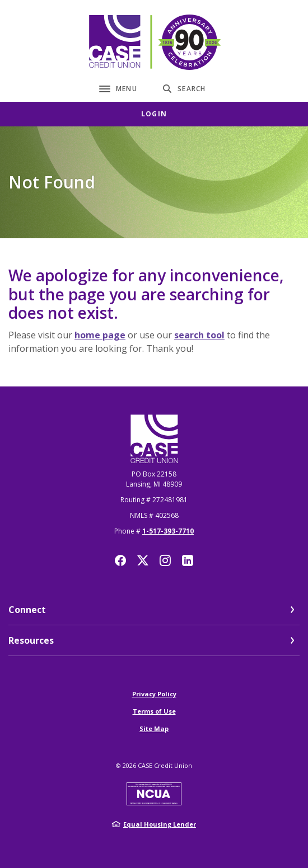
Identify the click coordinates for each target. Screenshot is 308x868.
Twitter (143, 560)
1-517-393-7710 (168, 531)
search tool (199, 335)
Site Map (154, 728)
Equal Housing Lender (160, 824)
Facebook (120, 560)
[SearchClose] (184, 89)
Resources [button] (31, 640)
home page (100, 335)
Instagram (165, 560)
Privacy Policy (154, 694)
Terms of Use (154, 711)
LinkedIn (188, 560)
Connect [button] (27, 610)
